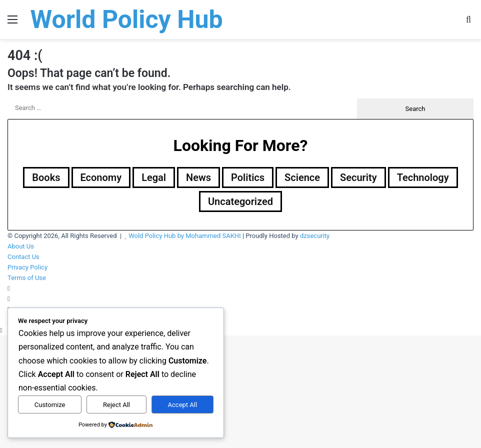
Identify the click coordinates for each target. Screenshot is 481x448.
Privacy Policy (27, 267)
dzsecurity (315, 236)
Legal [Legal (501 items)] (154, 177)
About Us (21, 246)
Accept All (183, 405)
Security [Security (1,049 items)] (358, 177)
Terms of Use (27, 278)
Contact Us (23, 257)
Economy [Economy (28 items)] (101, 177)
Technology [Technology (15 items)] (423, 177)
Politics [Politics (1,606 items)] (248, 177)
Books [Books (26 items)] (46, 177)
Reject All (116, 405)
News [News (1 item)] (198, 177)
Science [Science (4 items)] (302, 177)
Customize (50, 405)
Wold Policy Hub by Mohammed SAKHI (185, 236)
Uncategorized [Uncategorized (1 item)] (240, 201)
